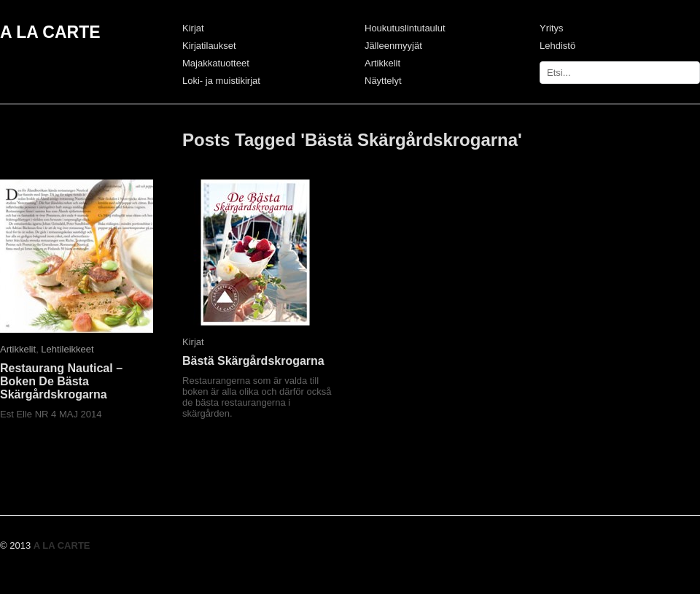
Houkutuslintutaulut (405, 28)
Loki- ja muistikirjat (221, 81)
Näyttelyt (383, 81)
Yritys (552, 28)
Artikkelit (382, 63)
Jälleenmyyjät (393, 46)
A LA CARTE (50, 32)
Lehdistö (557, 46)
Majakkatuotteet (216, 63)
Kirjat (193, 28)
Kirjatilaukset (209, 46)
